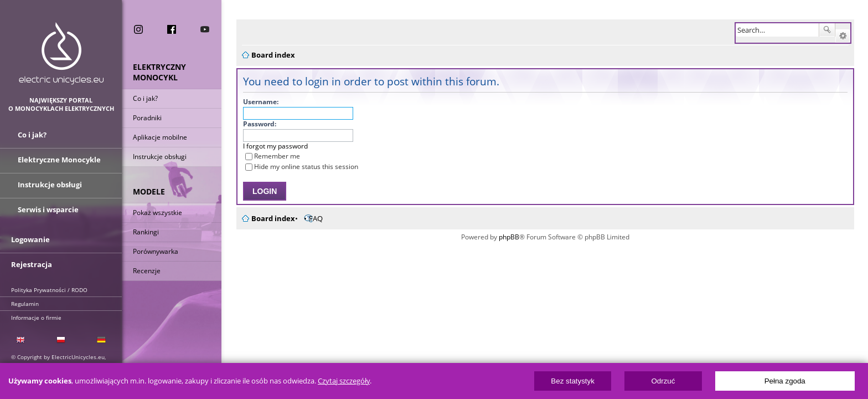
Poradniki (147, 118)
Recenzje (147, 271)
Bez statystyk (573, 381)
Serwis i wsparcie (48, 209)
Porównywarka (156, 251)
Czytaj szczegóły (344, 381)
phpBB (506, 237)
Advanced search (843, 36)
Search (827, 30)
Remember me (266, 156)
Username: (254, 102)
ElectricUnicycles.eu (61, 53)
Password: (253, 124)
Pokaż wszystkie (157, 213)
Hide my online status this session (295, 167)
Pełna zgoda (785, 381)
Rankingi (146, 232)
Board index (267, 218)
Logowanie (30, 239)
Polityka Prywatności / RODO (49, 290)
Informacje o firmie (36, 318)
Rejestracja (32, 264)
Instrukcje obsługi (160, 157)
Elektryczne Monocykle (59, 160)
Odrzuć (663, 381)
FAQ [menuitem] (309, 218)
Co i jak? (145, 98)
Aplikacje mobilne (160, 137)
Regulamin (25, 304)
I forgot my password (269, 146)
